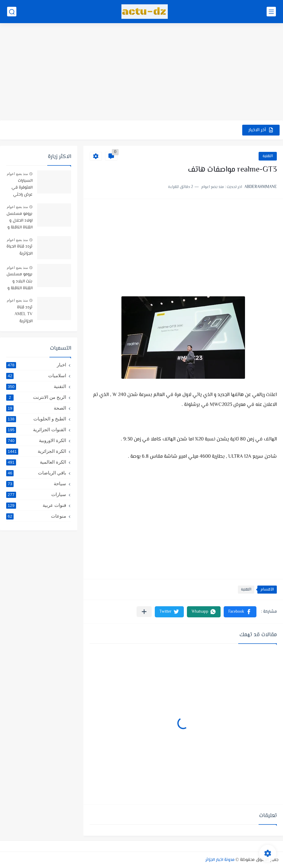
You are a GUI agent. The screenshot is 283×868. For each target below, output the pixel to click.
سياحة (36, 484)
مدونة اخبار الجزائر (220, 860)
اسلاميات (36, 376)
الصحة (36, 408)
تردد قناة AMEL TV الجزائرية (23, 314)
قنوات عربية (36, 505)
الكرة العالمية (36, 462)
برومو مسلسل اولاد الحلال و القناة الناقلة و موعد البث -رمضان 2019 (19, 221)
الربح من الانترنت (36, 397)
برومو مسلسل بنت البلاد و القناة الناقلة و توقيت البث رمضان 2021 (19, 282)
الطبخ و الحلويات (36, 419)
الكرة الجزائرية (36, 451)
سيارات (36, 495)
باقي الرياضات (36, 473)
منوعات (36, 516)
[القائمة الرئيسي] (271, 12)
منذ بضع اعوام (17, 174)
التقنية (268, 156)
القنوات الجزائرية (36, 430)
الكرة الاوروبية (36, 440)
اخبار (36, 365)
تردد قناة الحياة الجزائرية (19, 250)
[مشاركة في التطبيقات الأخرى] (144, 612)
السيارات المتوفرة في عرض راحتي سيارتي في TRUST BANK (20, 188)
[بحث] (12, 12)
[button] (240, 612)
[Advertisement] (141, 73)
